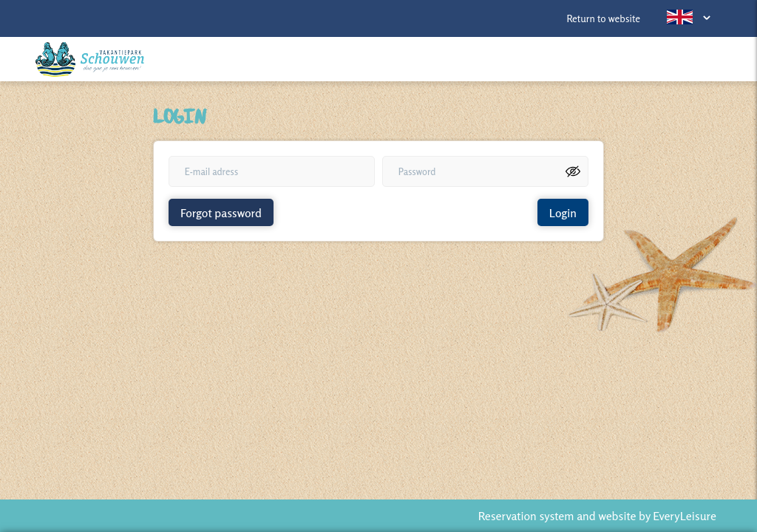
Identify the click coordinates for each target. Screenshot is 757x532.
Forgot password (221, 213)
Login (563, 213)
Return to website (603, 18)
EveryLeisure (685, 516)
